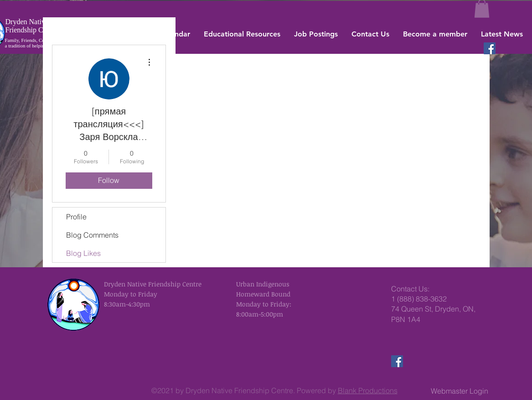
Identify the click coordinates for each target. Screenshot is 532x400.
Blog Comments (92, 235)
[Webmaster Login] (460, 391)
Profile (76, 217)
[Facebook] (490, 48)
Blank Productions (368, 390)
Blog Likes (83, 253)
